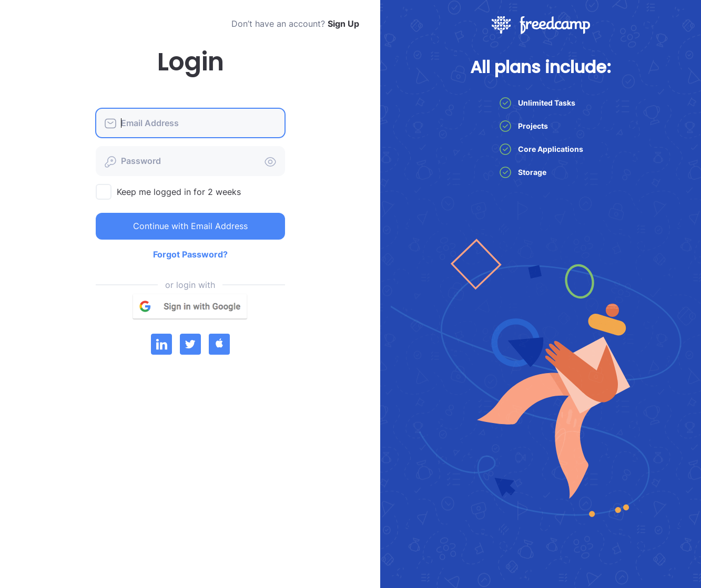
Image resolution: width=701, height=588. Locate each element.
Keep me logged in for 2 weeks (179, 192)
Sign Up (343, 24)
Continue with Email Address (190, 226)
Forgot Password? (190, 254)
